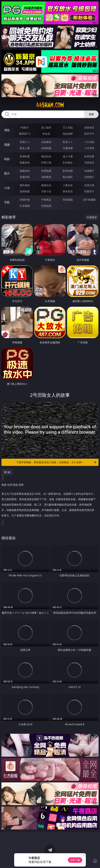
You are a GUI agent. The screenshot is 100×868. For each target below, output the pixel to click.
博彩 (7, 130)
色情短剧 (46, 206)
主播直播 (68, 148)
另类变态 (89, 162)
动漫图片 (89, 171)
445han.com (50, 105)
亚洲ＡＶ (25, 142)
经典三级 (46, 162)
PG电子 (25, 128)
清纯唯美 (46, 177)
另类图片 (89, 177)
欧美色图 (68, 171)
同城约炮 (25, 200)
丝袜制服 (46, 148)
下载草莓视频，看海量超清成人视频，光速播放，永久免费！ (56, 462)
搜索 (91, 114)
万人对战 (68, 128)
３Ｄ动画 (89, 142)
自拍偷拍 (46, 142)
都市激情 (25, 185)
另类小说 (46, 191)
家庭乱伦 (46, 185)
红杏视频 (25, 206)
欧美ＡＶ (68, 142)
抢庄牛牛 (89, 134)
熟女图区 (68, 177)
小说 (7, 188)
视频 (7, 145)
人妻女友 (68, 185)
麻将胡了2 (25, 134)
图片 (7, 173)
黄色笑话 (68, 191)
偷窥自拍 (25, 171)
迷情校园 (25, 191)
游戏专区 (89, 128)
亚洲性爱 (25, 156)
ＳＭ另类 (89, 148)
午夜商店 (46, 200)
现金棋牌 (68, 134)
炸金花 (46, 134)
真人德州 (46, 128)
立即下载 (75, 860)
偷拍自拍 (46, 156)
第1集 (7, 472)
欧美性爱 (89, 156)
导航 (7, 202)
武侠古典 (89, 185)
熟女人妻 (25, 148)
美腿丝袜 (25, 177)
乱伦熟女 (68, 162)
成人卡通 (68, 156)
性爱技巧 (89, 191)
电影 (7, 159)
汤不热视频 (89, 200)
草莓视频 (68, 200)
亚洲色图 (46, 171)
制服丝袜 (25, 162)
